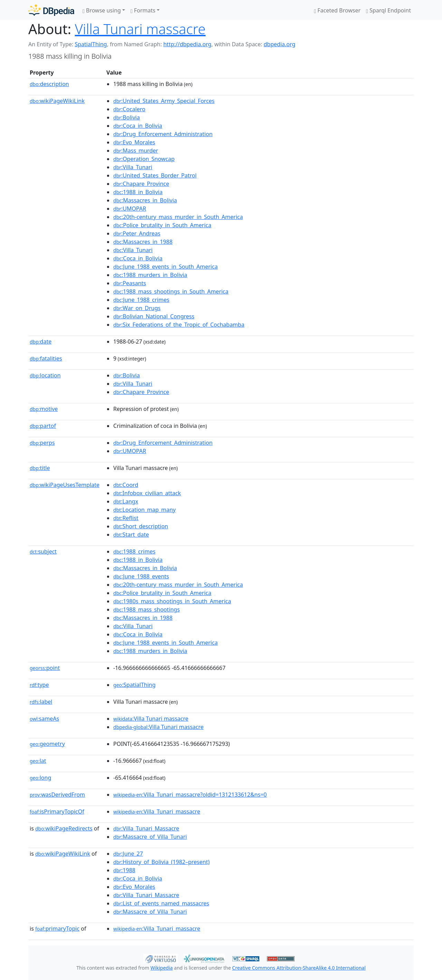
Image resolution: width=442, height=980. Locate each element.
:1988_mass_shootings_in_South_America (171, 291)
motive (44, 409)
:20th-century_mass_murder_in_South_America (178, 217)
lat (38, 761)
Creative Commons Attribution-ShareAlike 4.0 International (299, 968)
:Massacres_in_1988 (143, 242)
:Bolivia (127, 117)
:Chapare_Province (141, 184)
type (39, 685)
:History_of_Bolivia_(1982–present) (161, 862)
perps (42, 443)
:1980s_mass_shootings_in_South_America (172, 601)
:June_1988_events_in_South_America (165, 267)
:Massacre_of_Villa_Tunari (150, 837)
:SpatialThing (134, 685)
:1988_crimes (134, 551)
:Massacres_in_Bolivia (145, 200)
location (45, 375)
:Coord (126, 485)
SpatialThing (91, 44)
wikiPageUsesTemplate (65, 485)
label (41, 702)
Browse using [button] (102, 10)
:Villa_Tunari (133, 167)
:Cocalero (129, 109)
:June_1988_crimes (141, 300)
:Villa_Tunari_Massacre (146, 828)
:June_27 (128, 854)
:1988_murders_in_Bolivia (150, 275)
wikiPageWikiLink (57, 101)
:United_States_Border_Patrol (155, 175)
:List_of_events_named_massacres (161, 903)
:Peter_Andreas (137, 233)
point (45, 668)
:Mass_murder (136, 151)
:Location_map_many (145, 510)
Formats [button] (143, 10)
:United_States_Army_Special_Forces (164, 101)
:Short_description (141, 526)
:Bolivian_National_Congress (154, 316)
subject (43, 551)
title (40, 468)
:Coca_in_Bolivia (138, 126)
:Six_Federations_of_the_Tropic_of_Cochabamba (179, 325)
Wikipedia (162, 968)
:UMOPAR (130, 209)
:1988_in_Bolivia (138, 192)
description (49, 84)
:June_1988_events (141, 576)
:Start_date (131, 535)
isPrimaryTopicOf (57, 811)
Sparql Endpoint (388, 10)
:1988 (124, 870)
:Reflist (126, 518)
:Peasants (130, 283)
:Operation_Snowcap (144, 159)
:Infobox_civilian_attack (147, 493)
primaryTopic (57, 929)
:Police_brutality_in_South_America (162, 225)
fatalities (46, 358)
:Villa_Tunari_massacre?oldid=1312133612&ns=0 (190, 795)
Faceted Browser (337, 10)
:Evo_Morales (134, 142)
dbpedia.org (280, 44)
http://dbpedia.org (187, 44)
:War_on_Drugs (137, 308)
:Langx (126, 501)
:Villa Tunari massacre (151, 719)
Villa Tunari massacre (140, 29)
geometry (47, 744)
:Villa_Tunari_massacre (157, 811)
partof (43, 426)
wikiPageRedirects (64, 828)
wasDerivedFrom (57, 795)
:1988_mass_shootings (147, 609)
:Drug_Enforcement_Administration (163, 134)
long (40, 778)
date (41, 342)
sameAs (44, 719)
